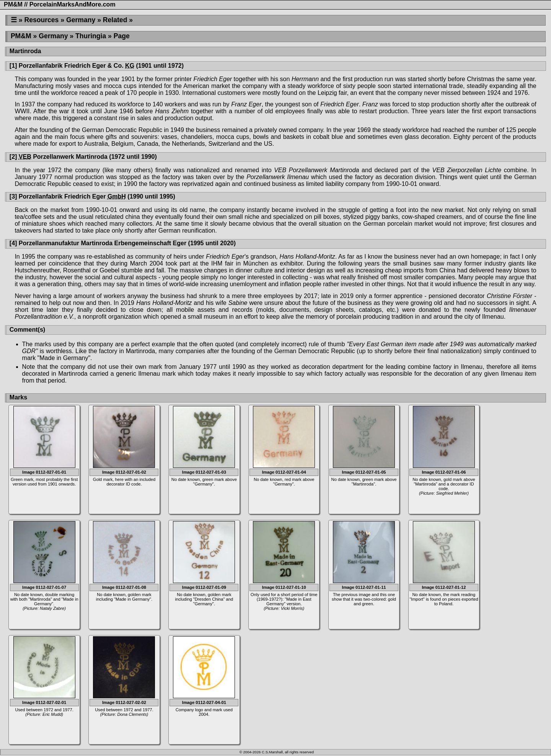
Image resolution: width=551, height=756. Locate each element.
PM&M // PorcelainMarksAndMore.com (60, 4)
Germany (81, 20)
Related (115, 20)
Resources (41, 20)
